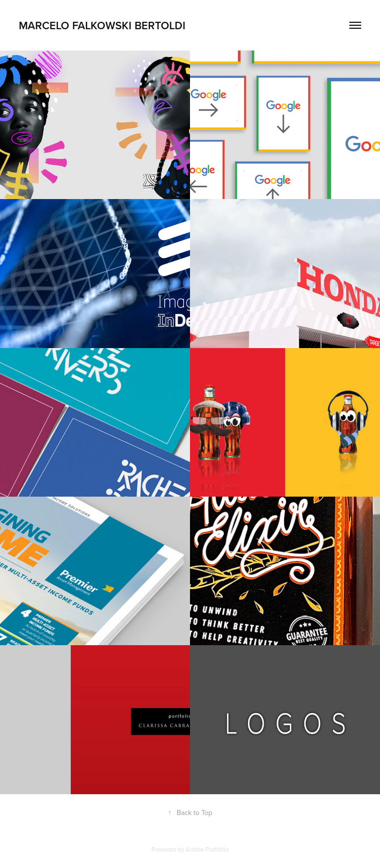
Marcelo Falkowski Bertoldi (102, 25)
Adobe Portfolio (207, 849)
